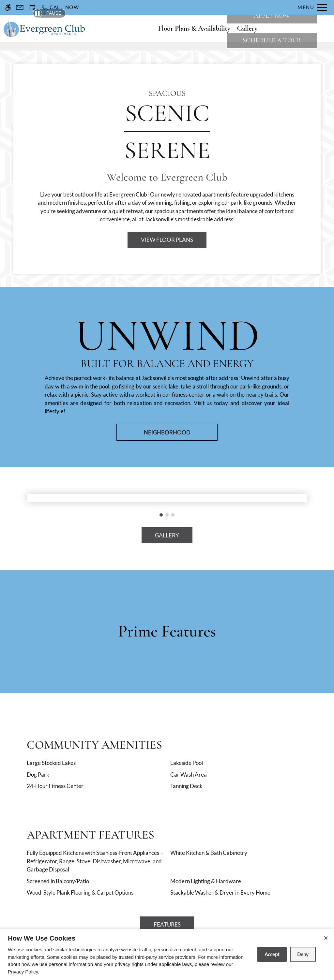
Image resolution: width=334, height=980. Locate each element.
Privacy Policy (23, 972)
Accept (272, 954)
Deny (303, 954)
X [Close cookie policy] (326, 938)
